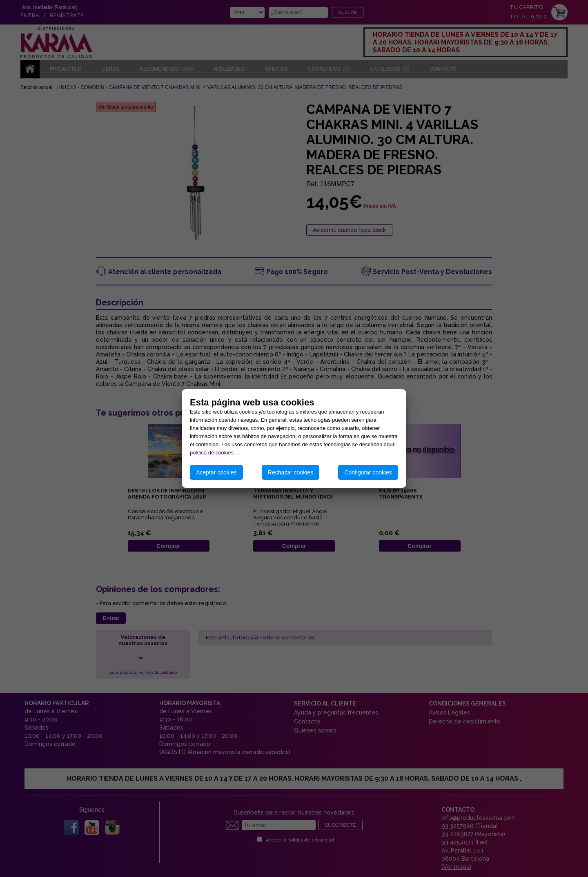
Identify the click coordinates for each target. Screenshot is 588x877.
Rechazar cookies (291, 472)
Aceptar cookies (216, 472)
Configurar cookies (368, 472)
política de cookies (212, 453)
